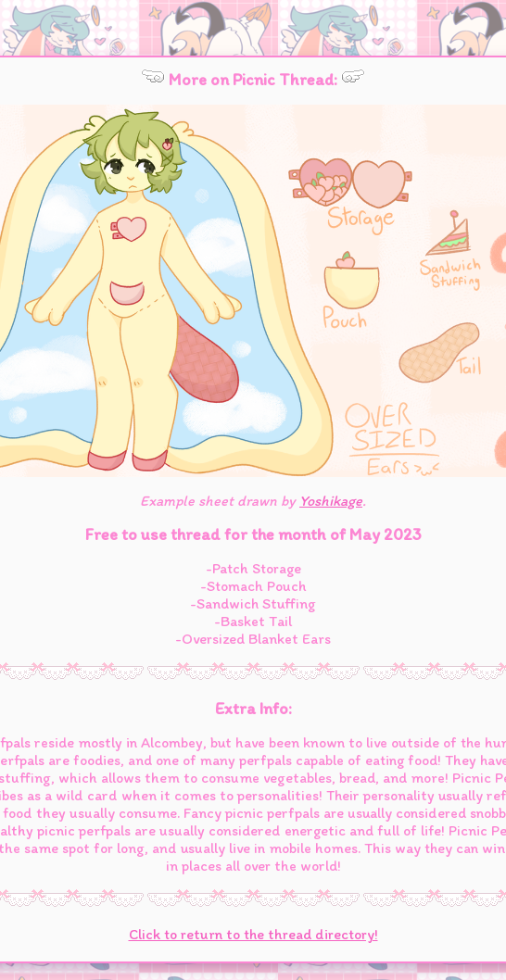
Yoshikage (331, 501)
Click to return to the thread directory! (253, 934)
